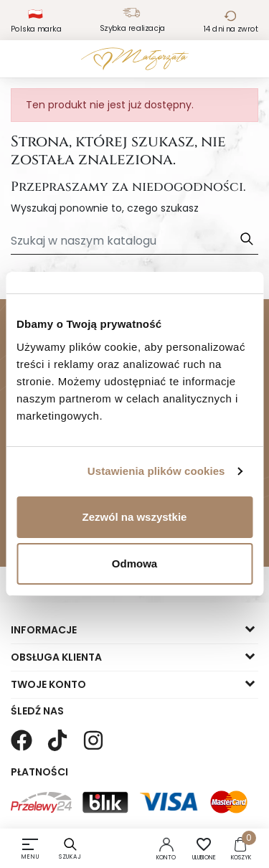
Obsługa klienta (56, 657)
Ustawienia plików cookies (156, 471)
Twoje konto (48, 684)
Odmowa (134, 563)
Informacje (44, 630)
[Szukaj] (134, 241)
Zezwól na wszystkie (135, 517)
